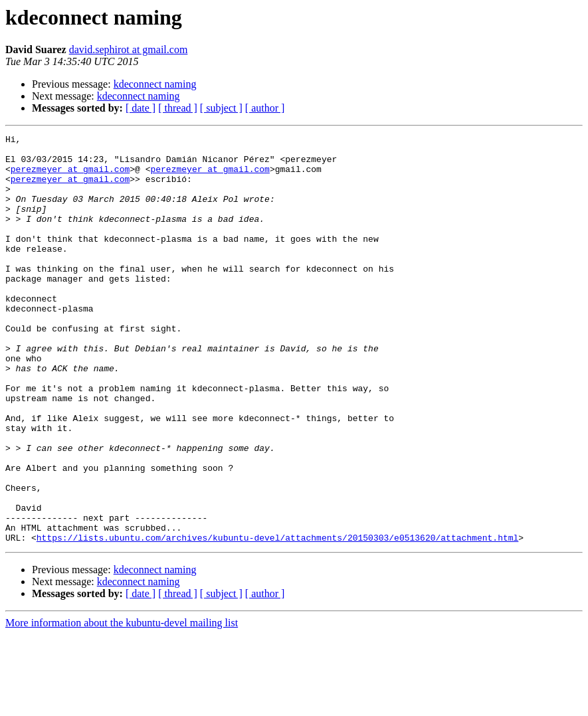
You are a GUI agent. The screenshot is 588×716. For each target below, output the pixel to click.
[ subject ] (221, 108)
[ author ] (265, 108)
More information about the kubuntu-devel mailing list (122, 704)
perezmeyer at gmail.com (70, 177)
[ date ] (141, 108)
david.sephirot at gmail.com (129, 49)
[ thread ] (178, 108)
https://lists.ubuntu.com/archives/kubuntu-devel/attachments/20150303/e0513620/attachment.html (277, 619)
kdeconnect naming (155, 84)
